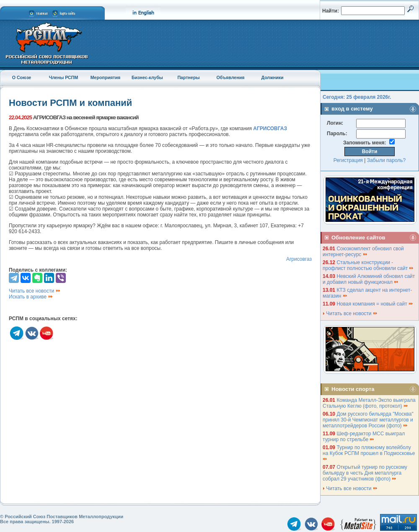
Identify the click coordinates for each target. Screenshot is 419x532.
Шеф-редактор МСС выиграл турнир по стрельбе (364, 437)
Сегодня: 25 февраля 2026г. (357, 97)
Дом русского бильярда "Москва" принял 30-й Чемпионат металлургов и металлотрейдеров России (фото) (368, 420)
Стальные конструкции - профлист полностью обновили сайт (368, 265)
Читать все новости (35, 291)
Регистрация (348, 160)
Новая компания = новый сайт (375, 304)
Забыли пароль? (387, 160)
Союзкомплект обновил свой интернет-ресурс (363, 252)
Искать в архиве (31, 297)
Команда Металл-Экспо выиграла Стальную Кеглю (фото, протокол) (369, 403)
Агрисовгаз (299, 259)
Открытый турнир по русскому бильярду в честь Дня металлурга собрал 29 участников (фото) (365, 473)
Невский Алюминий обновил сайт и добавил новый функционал (369, 279)
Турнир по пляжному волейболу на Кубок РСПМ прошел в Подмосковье (370, 453)
